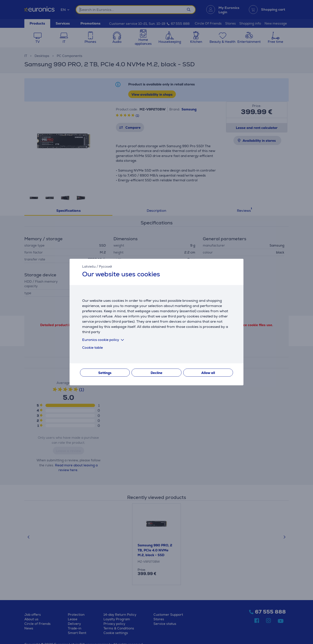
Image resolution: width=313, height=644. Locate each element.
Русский (105, 266)
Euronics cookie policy (104, 340)
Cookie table (92, 348)
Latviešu (89, 266)
